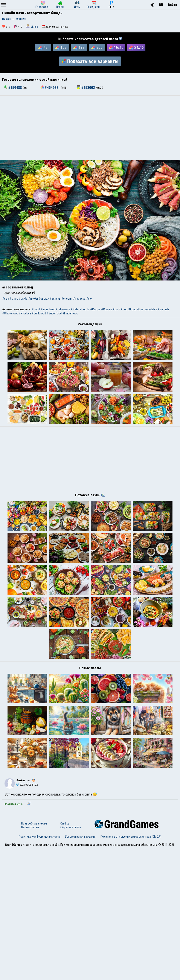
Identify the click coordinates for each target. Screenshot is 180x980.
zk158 (34, 27)
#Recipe (95, 309)
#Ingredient (48, 309)
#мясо (14, 299)
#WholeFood (10, 313)
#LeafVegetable (147, 309)
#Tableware (63, 309)
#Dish (116, 309)
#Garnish (163, 309)
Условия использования (81, 968)
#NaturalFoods (80, 309)
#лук (89, 299)
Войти (172, 5)
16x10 (116, 47)
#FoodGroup (129, 309)
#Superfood (54, 313)
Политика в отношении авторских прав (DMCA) (131, 968)
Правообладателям (34, 955)
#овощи (44, 299)
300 (97, 47)
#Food (36, 309)
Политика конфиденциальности (40, 968)
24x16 (136, 47)
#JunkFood (39, 313)
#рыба (23, 299)
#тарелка (79, 299)
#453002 (86, 88)
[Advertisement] (90, 128)
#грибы (33, 299)
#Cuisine (107, 309)
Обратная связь (71, 959)
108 (61, 47)
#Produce (25, 313)
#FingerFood (70, 313)
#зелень (55, 299)
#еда (6, 299)
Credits (65, 955)
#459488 (13, 88)
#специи (67, 299)
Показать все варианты (90, 61)
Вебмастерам (30, 959)
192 (79, 47)
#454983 (50, 88)
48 (43, 47)
